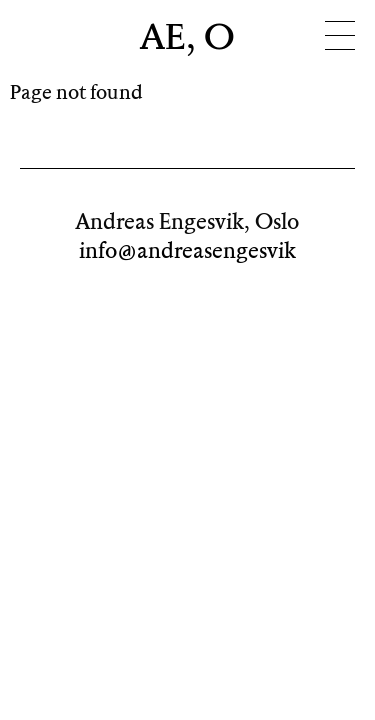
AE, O (188, 39)
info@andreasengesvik (187, 252)
